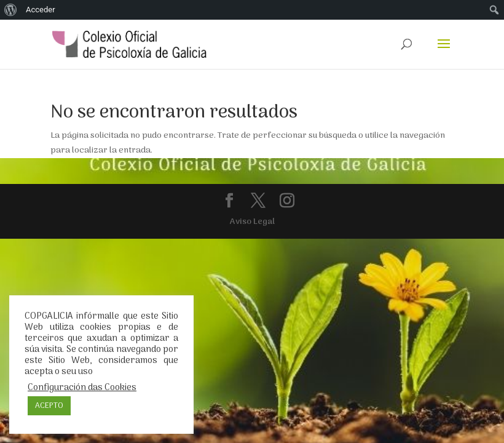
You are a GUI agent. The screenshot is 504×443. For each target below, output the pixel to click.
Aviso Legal (252, 222)
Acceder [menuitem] (41, 10)
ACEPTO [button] (49, 406)
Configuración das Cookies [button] (82, 388)
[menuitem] (11, 10)
